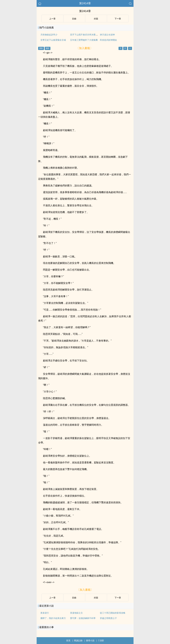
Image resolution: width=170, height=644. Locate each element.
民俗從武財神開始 (108, 40)
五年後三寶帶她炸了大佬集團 (84, 40)
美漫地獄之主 (76, 613)
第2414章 (85, 3)
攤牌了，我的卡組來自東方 (53, 618)
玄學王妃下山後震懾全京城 (53, 40)
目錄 (74, 19)
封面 (96, 19)
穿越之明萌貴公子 (108, 618)
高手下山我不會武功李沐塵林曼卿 (86, 35)
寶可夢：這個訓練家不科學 (83, 618)
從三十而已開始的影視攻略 (113, 613)
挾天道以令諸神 (107, 35)
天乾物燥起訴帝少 (49, 35)
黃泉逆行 (45, 613)
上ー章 (52, 19)
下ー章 (118, 19)
